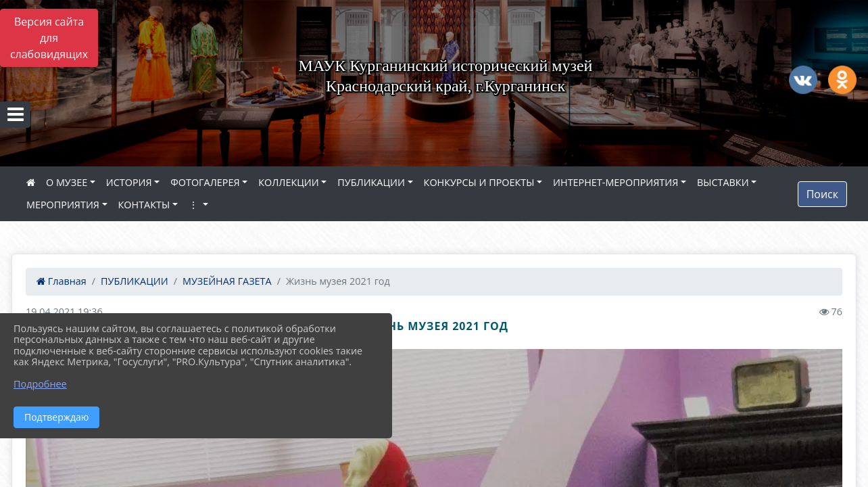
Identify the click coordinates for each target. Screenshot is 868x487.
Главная (62, 281)
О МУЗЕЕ (67, 182)
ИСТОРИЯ (129, 182)
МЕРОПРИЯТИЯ (63, 205)
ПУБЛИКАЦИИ (371, 182)
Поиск (822, 194)
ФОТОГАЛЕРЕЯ (205, 182)
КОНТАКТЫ (144, 205)
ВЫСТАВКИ (723, 182)
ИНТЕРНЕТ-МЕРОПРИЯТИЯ (616, 182)
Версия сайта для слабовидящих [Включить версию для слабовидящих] (49, 38)
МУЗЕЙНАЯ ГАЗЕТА (227, 281)
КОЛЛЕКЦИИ (288, 182)
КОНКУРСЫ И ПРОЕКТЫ (479, 182)
